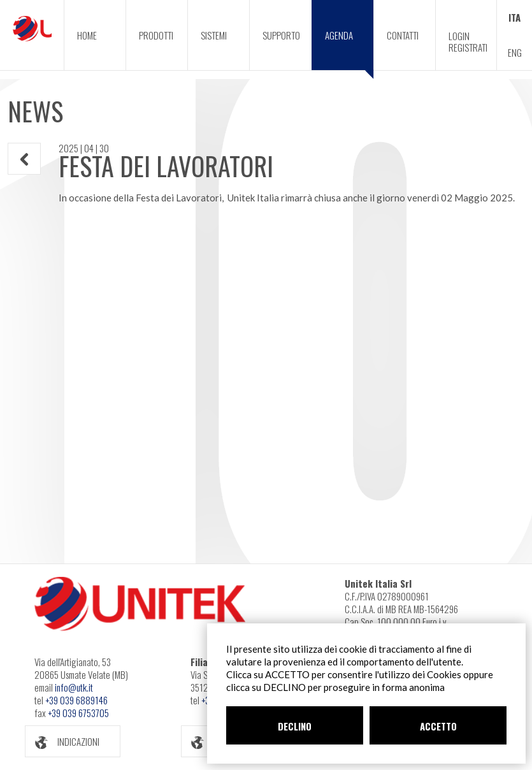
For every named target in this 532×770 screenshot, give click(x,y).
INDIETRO (25, 159)
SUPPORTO (281, 35)
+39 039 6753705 (78, 713)
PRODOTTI (156, 35)
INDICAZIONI (62, 742)
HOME (87, 35)
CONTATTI (403, 35)
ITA (514, 17)
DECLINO (295, 726)
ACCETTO (438, 726)
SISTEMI (214, 35)
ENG (515, 52)
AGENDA (349, 49)
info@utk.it (74, 687)
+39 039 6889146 (76, 700)
